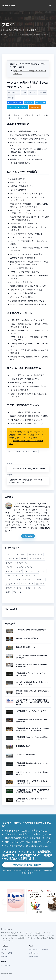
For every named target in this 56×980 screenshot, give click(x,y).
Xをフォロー (40, 103)
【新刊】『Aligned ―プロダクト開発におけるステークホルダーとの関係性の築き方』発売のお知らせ (33, 702)
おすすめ (43, 92)
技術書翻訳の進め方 (23, 746)
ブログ (11, 35)
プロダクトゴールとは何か (25, 755)
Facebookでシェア (15, 103)
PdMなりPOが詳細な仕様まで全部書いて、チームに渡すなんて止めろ (32, 683)
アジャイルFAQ (7, 953)
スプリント (42, 571)
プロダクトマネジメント (15, 588)
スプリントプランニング (15, 575)
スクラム (9, 554)
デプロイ (33, 92)
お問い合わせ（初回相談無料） (28, 865)
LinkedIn (7, 965)
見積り (8, 592)
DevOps (11, 98)
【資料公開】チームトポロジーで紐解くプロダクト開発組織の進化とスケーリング (33, 791)
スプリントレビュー (13, 579)
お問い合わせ (28, 536)
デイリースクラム (32, 575)
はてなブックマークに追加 (18, 107)
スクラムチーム (20, 554)
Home (4, 35)
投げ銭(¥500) (35, 107)
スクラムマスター (12, 559)
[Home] (8, 6)
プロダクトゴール (12, 584)
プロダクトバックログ (36, 559)
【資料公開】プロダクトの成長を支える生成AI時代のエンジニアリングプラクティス (33, 729)
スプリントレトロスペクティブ (34, 579)
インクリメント (30, 571)
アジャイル (17, 592)
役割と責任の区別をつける (25, 647)
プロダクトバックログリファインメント (20, 567)
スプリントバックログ (14, 571)
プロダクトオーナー (36, 554)
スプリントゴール (27, 584)
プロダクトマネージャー (34, 588)
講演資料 (4, 956)
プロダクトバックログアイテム (17, 563)
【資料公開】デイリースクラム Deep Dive (31, 711)
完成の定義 (40, 584)
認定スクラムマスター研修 (39, 949)
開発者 (23, 559)
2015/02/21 (13, 93)
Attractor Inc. (34, 956)
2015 (24, 92)
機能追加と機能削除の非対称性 (27, 638)
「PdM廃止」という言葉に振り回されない (31, 630)
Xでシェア (29, 103)
